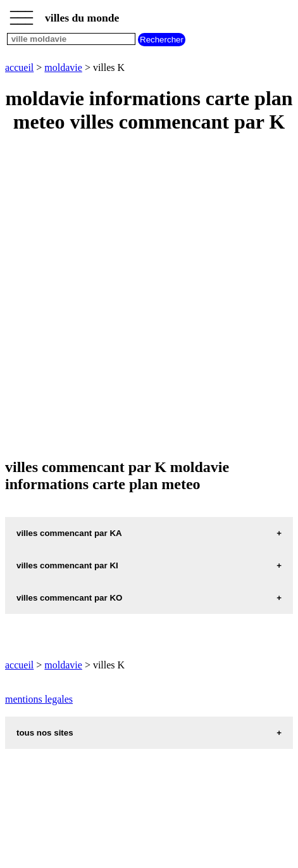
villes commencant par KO (69, 598)
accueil (19, 67)
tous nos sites (45, 733)
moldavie (63, 67)
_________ (22, 14)
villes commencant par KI (67, 565)
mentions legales (39, 699)
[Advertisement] (149, 297)
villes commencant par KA (69, 533)
